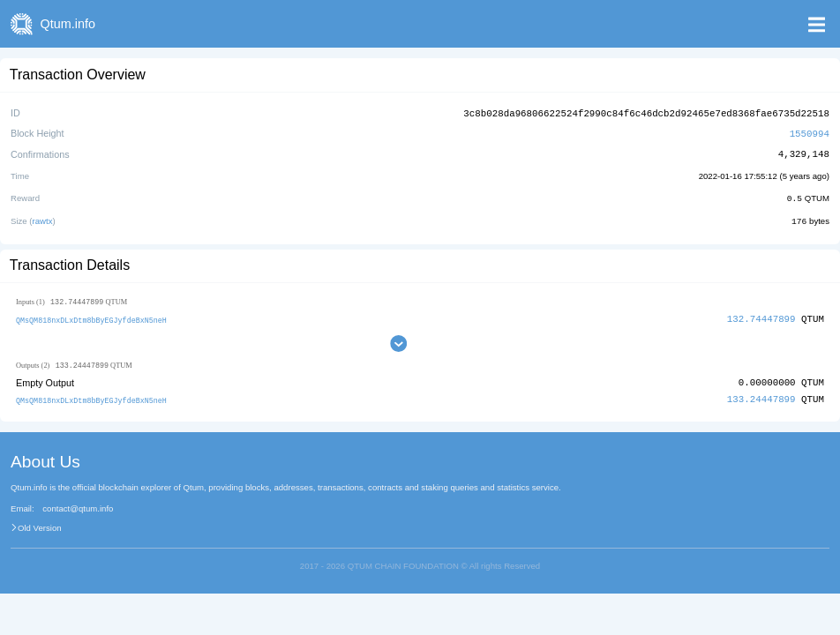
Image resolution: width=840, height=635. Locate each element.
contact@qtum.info (78, 506)
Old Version (40, 525)
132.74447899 (761, 316)
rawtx (43, 218)
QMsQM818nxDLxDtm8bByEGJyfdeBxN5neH (91, 317)
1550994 (810, 132)
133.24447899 (761, 397)
